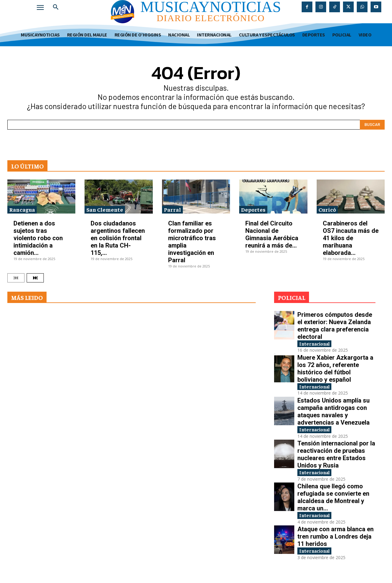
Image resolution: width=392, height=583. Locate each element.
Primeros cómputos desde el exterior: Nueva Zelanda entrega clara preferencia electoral (335, 326)
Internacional (318, 344)
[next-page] (35, 278)
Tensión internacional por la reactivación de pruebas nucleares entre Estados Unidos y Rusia (336, 457)
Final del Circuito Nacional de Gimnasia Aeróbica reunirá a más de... (272, 234)
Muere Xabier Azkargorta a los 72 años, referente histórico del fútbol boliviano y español (335, 369)
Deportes (253, 209)
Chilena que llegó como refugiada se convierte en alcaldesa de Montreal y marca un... (333, 501)
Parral (172, 209)
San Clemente (105, 209)
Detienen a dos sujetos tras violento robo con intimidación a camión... (38, 238)
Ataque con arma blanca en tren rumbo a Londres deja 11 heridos (335, 541)
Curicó (327, 209)
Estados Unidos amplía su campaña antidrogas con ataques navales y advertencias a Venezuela (334, 413)
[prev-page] (16, 278)
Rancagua (22, 209)
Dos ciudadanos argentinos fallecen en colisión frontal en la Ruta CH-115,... (118, 238)
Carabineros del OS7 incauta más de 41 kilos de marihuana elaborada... (351, 238)
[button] (56, 7)
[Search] (372, 125)
